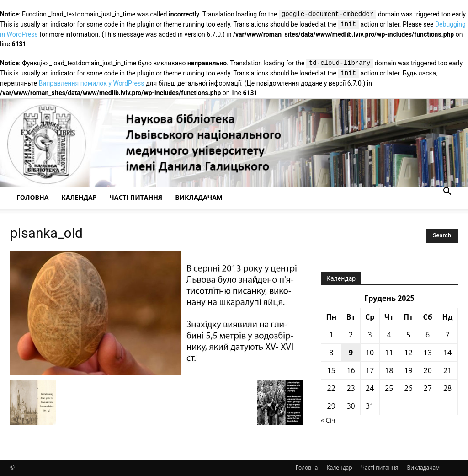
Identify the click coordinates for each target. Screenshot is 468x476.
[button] (447, 192)
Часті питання (136, 197)
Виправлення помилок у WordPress (91, 83)
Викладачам (199, 197)
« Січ (328, 420)
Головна (32, 197)
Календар (79, 197)
